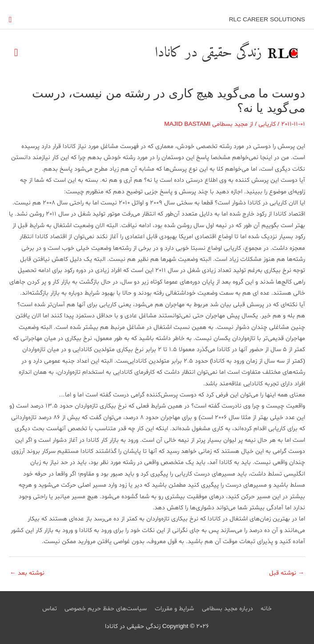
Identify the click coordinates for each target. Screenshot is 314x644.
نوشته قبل (287, 573)
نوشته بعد (27, 573)
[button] (10, 20)
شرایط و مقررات (174, 609)
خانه (266, 609)
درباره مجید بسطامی (227, 609)
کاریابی (267, 124)
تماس (50, 609)
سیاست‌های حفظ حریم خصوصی (106, 609)
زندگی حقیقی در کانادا (208, 53)
